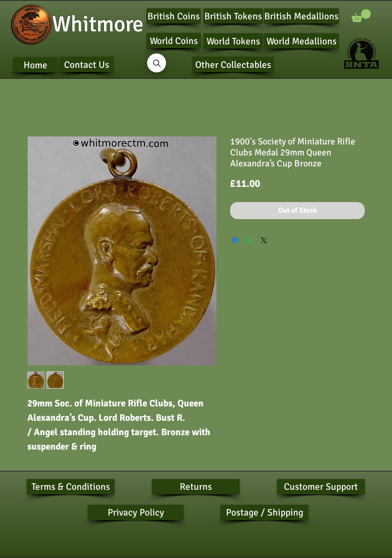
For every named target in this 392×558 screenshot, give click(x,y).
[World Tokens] (233, 41)
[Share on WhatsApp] (249, 240)
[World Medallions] (301, 41)
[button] (361, 16)
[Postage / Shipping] (264, 513)
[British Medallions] (301, 16)
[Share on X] (264, 240)
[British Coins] (174, 16)
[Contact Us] (86, 64)
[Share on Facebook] (235, 240)
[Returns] (196, 487)
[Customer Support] (321, 487)
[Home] (35, 65)
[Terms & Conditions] (71, 487)
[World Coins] (174, 41)
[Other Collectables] (233, 64)
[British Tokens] (233, 16)
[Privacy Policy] (136, 513)
